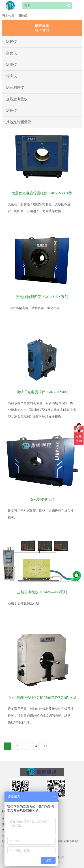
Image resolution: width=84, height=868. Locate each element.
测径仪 (11, 42)
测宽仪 (11, 53)
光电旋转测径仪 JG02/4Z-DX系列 (42, 297)
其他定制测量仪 (19, 122)
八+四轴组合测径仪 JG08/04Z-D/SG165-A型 (42, 698)
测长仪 (11, 111)
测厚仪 (11, 65)
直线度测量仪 (17, 99)
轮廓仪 (11, 76)
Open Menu (78, 6)
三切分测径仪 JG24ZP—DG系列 (42, 592)
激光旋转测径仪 (42, 499)
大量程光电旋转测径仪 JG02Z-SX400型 (42, 193)
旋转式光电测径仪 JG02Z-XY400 (42, 392)
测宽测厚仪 (15, 88)
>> (45, 746)
